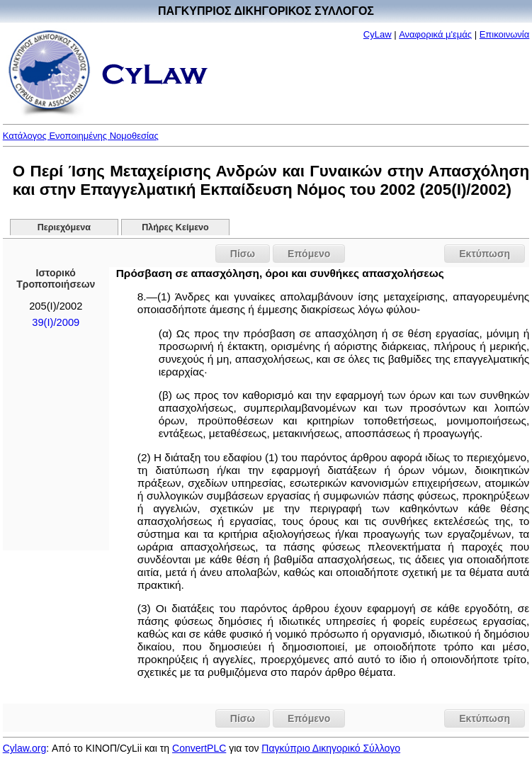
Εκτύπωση (485, 254)
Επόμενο (309, 254)
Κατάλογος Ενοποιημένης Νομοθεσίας (81, 136)
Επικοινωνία (505, 34)
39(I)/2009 (56, 322)
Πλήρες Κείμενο (175, 227)
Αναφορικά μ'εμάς (435, 34)
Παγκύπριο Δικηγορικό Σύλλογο (331, 748)
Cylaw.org (24, 748)
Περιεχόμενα (64, 227)
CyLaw (378, 34)
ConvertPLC (199, 748)
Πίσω (243, 254)
